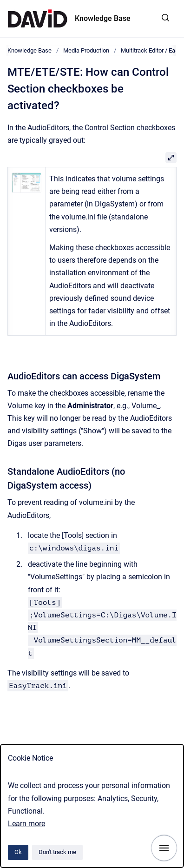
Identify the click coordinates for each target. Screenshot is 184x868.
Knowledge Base (103, 18)
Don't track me (57, 852)
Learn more (26, 824)
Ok (18, 852)
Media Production (86, 50)
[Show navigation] (164, 848)
